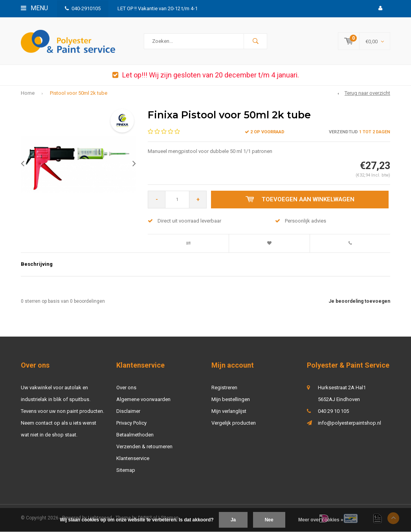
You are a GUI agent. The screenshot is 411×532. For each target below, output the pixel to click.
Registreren (224, 387)
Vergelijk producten (234, 423)
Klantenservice (133, 458)
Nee (269, 520)
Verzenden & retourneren (144, 446)
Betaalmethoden (135, 435)
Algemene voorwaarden (143, 399)
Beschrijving (37, 264)
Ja (233, 520)
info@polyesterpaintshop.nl (350, 423)
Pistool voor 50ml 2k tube (79, 93)
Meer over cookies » (321, 520)
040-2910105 (83, 8)
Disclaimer (128, 411)
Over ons (126, 387)
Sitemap (126, 470)
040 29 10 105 (333, 411)
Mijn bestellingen (231, 399)
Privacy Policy (131, 423)
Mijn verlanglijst (229, 411)
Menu (34, 8)
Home (28, 93)
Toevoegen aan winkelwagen (300, 200)
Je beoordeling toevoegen (359, 301)
